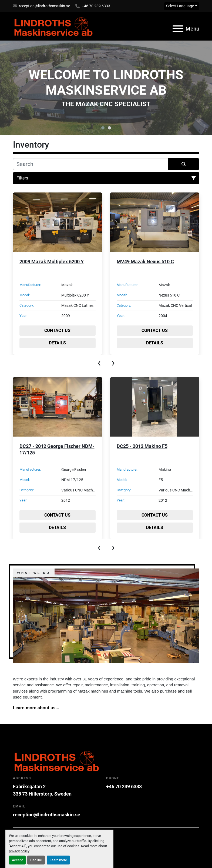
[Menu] (178, 29)
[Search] (91, 164)
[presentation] (99, 363)
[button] (103, 128)
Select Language (180, 6)
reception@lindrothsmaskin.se (44, 6)
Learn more (58, 860)
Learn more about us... (36, 708)
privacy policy (19, 851)
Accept (17, 860)
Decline (36, 860)
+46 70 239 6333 (96, 6)
